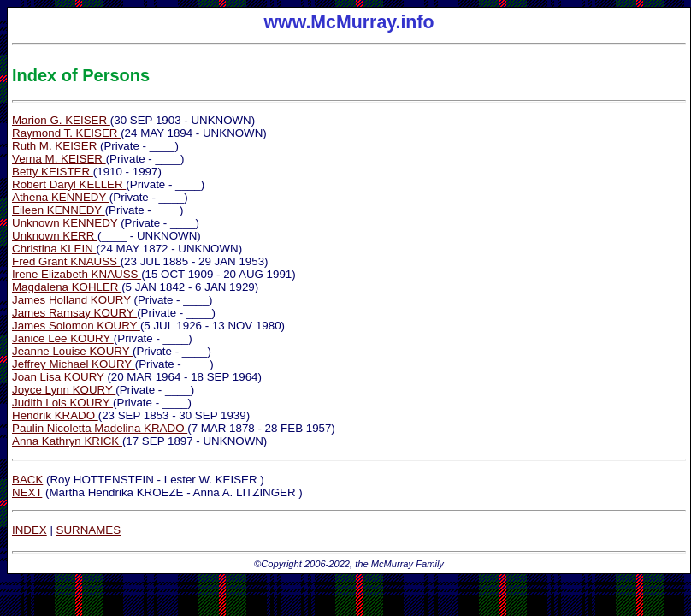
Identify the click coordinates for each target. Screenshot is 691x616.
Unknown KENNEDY (66, 223)
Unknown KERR (55, 236)
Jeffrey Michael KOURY (74, 364)
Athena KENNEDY (61, 197)
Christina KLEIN (54, 249)
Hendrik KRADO (55, 415)
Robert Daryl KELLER (69, 184)
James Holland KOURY (73, 300)
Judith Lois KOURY (62, 403)
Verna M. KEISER (59, 159)
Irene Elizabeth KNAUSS (77, 274)
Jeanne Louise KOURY (72, 351)
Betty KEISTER (53, 172)
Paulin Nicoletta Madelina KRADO (100, 428)
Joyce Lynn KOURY (64, 390)
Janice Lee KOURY (63, 338)
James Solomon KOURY (76, 326)
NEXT (27, 492)
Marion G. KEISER (61, 120)
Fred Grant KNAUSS (66, 261)
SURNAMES (89, 530)
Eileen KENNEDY (59, 210)
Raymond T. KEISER (66, 133)
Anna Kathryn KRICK (67, 441)
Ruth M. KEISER (56, 146)
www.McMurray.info (349, 29)
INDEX (30, 530)
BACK (27, 480)
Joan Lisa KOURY (59, 377)
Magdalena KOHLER (67, 287)
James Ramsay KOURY (74, 313)
